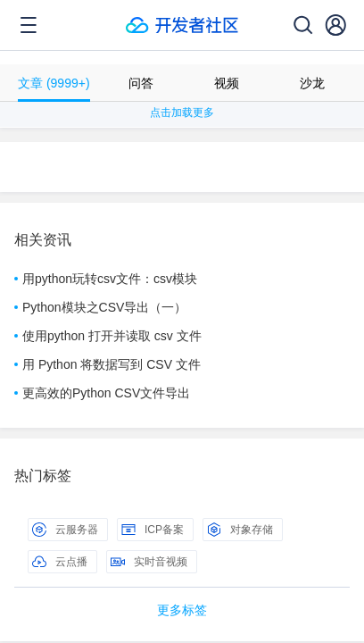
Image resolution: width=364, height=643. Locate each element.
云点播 (60, 562)
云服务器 (65, 530)
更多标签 (182, 610)
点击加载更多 (182, 113)
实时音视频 (149, 562)
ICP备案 (153, 530)
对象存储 (240, 530)
